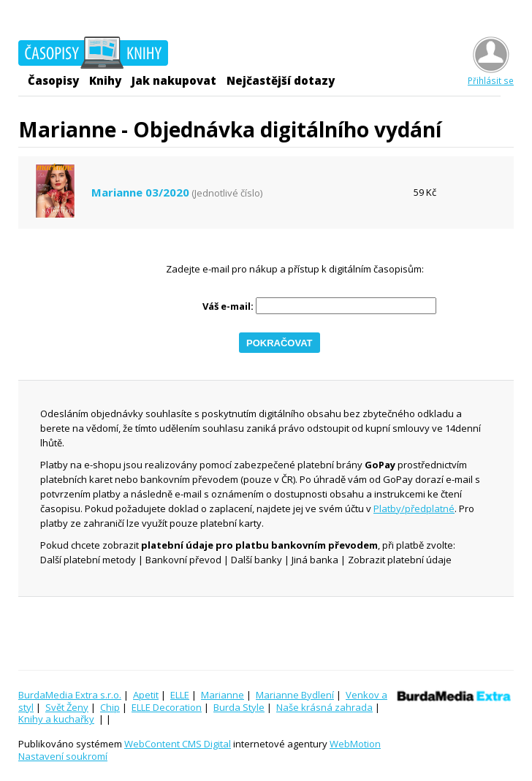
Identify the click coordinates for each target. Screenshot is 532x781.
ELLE (180, 695)
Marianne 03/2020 (140, 193)
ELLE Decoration (167, 707)
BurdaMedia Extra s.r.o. (70, 695)
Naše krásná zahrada (324, 707)
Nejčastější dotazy (281, 80)
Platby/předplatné (414, 508)
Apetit (146, 695)
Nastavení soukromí (63, 756)
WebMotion (355, 744)
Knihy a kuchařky (56, 719)
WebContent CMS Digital (178, 744)
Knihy (105, 80)
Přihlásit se (491, 75)
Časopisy (53, 80)
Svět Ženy (67, 707)
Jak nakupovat (174, 80)
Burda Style (239, 707)
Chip (110, 707)
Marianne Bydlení (295, 695)
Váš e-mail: (228, 306)
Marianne (223, 695)
